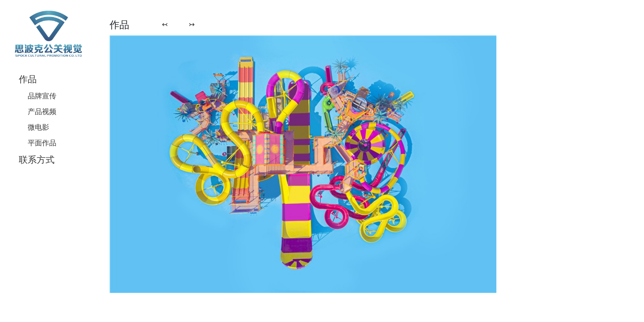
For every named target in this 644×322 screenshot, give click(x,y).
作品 (28, 79)
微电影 (38, 127)
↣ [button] (192, 24)
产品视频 (42, 111)
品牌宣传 (42, 96)
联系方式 (37, 159)
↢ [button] (165, 24)
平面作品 (42, 143)
